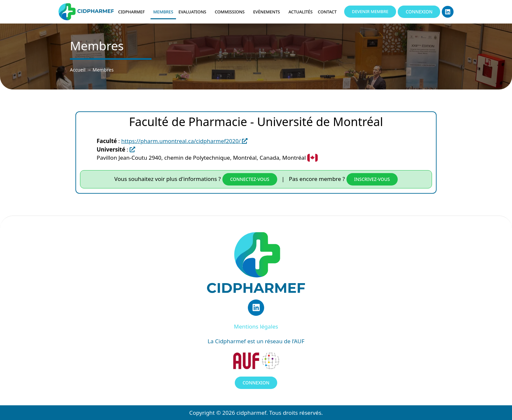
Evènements (268, 12)
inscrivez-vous (372, 179)
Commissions (232, 12)
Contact (329, 12)
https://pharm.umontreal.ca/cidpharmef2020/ (184, 141)
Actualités (300, 12)
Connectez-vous (250, 179)
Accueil (78, 70)
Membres (163, 12)
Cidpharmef (133, 12)
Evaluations (194, 12)
